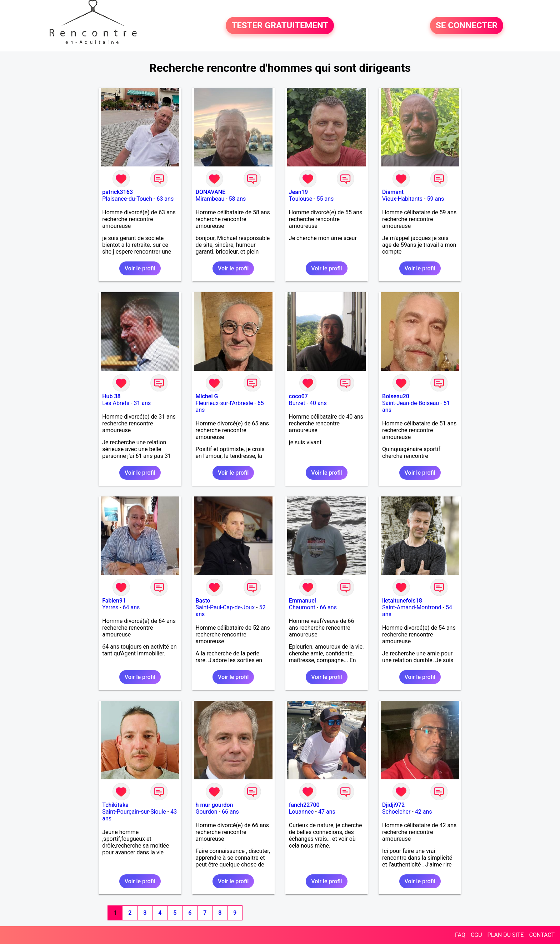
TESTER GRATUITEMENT (280, 26)
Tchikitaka (115, 805)
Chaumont (302, 607)
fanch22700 (304, 805)
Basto (203, 601)
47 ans (327, 812)
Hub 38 (111, 396)
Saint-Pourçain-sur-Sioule (134, 812)
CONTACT (542, 935)
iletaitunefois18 (402, 601)
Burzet (297, 403)
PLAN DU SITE (506, 935)
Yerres (110, 607)
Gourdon (207, 812)
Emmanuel (302, 601)
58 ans (237, 199)
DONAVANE (211, 192)
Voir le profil (140, 268)
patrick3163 (117, 192)
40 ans (318, 403)
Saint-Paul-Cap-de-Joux (225, 607)
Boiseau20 (396, 396)
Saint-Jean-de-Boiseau (411, 403)
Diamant (393, 192)
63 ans (165, 199)
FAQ (460, 935)
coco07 (298, 396)
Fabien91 (114, 601)
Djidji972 (393, 805)
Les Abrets (116, 403)
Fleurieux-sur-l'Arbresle (224, 403)
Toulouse (301, 199)
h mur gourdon (214, 805)
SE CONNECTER (467, 26)
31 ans (142, 403)
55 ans (325, 199)
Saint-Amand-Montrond (412, 607)
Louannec (301, 812)
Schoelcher (396, 812)
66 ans (328, 607)
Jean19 (298, 192)
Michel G (207, 396)
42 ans (424, 812)
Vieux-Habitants (402, 199)
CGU (476, 935)
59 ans (435, 199)
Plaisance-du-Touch (127, 199)
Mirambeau (210, 199)
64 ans (131, 607)
